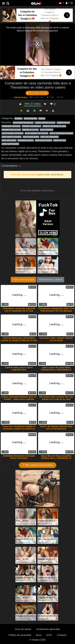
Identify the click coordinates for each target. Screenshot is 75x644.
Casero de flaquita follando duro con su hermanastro (56, 428)
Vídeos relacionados (23, 280)
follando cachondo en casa (54, 126)
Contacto (62, 635)
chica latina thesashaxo (23, 123)
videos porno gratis (10, 144)
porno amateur (47, 130)
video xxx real (60, 140)
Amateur (19, 118)
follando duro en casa (11, 130)
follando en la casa (30, 130)
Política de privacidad (20, 635)
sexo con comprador (49, 137)
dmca (39, 635)
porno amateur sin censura (37, 133)
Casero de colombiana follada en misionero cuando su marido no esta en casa (19, 429)
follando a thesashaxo (32, 126)
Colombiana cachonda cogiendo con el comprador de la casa (19, 310)
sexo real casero (9, 140)
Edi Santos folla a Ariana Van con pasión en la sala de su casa (56, 398)
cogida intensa (63, 123)
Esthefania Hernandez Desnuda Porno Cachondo (19, 457)
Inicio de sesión (23, 629)
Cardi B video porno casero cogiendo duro (19, 369)
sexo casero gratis (31, 137)
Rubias (42, 118)
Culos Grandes (30, 118)
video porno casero (43, 140)
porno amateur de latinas (13, 133)
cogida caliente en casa (45, 123)
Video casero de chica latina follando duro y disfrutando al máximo (56, 370)
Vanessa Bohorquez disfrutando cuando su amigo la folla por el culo (19, 339)
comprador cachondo (11, 126)
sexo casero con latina (12, 137)
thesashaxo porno (26, 140)
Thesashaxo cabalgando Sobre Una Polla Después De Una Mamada (56, 310)
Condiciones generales (48, 629)
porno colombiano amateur (61, 133)
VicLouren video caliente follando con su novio (56, 339)
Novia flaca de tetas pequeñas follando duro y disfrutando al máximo (56, 458)
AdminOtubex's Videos (50, 280)
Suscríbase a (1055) (37, 93)
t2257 (49, 635)
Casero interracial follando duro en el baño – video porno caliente (19, 398)
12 (53, 104)
